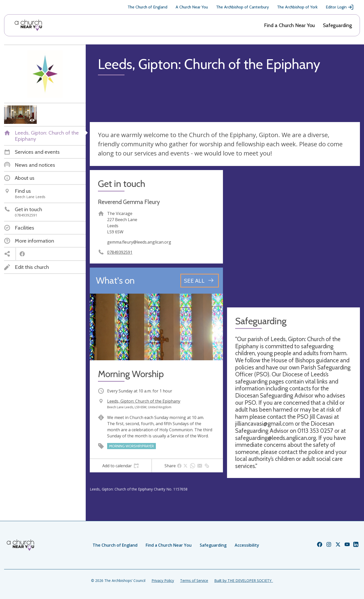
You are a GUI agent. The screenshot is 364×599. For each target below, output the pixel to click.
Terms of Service (194, 580)
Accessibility (247, 545)
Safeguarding (337, 25)
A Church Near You (192, 7)
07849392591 (120, 252)
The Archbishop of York (297, 7)
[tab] (121, 466)
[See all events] (200, 281)
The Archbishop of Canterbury (242, 7)
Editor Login (340, 7)
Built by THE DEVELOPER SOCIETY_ (244, 580)
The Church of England (147, 7)
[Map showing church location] (294, 237)
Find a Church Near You (289, 25)
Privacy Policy (163, 580)
